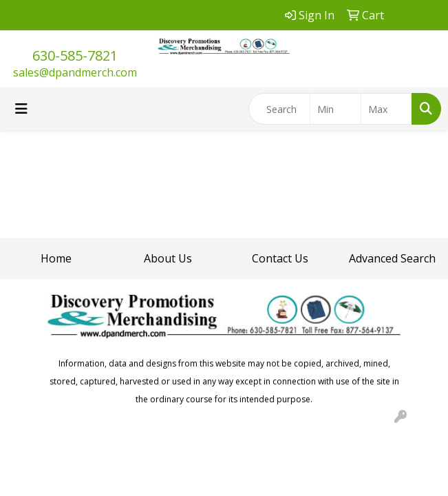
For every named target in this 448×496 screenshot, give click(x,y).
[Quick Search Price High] (386, 109)
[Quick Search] (279, 109)
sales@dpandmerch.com (75, 72)
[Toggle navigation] (21, 109)
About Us (168, 258)
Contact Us (280, 258)
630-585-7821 (75, 55)
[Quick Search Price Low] (335, 109)
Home (56, 258)
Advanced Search (392, 258)
